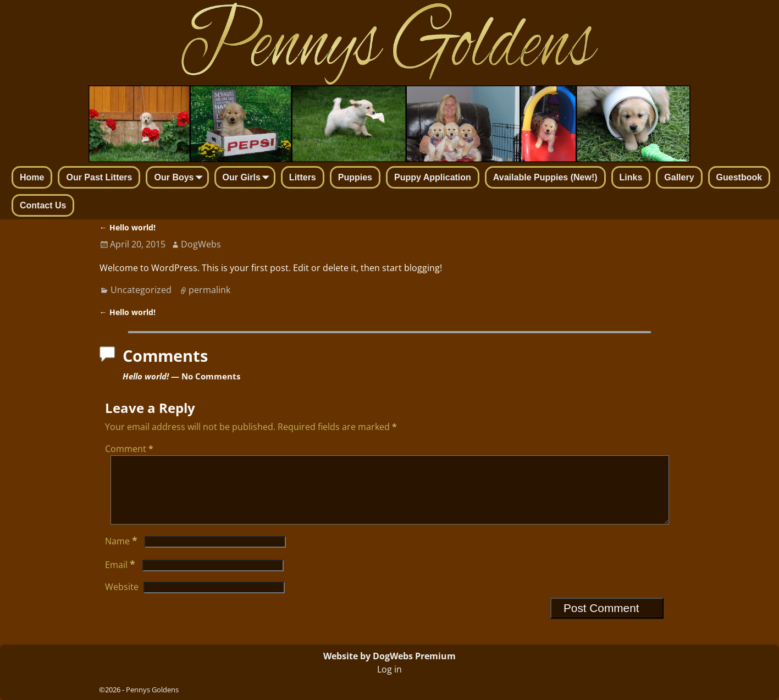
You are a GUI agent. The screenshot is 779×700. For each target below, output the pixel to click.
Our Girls (248, 178)
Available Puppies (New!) (545, 177)
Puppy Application (433, 177)
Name (122, 554)
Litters (303, 177)
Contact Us (43, 205)
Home (32, 177)
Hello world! (128, 227)
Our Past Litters (99, 177)
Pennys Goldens (152, 690)
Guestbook (739, 177)
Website (122, 600)
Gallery (679, 177)
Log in (389, 669)
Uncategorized (141, 290)
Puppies (355, 177)
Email (121, 578)
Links (631, 177)
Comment (130, 449)
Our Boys (180, 178)
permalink (209, 290)
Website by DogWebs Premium (389, 656)
